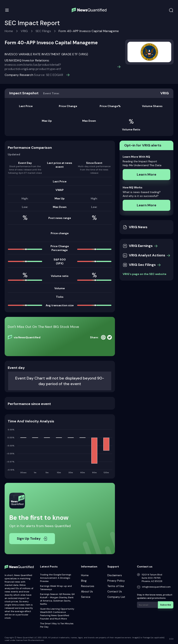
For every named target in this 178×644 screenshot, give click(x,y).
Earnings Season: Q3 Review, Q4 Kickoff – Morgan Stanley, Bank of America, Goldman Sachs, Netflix (57, 599)
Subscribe (166, 604)
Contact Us (115, 591)
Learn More (147, 174)
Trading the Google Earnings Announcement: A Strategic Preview (56, 578)
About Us (87, 591)
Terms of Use (116, 586)
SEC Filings (43, 31)
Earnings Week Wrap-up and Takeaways (56, 588)
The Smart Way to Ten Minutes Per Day (57, 625)
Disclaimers (115, 575)
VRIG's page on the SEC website (145, 274)
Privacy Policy (116, 581)
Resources (88, 586)
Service (86, 597)
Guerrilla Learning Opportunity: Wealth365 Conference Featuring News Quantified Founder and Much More (57, 614)
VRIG (24, 31)
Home (9, 31)
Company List (116, 597)
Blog (84, 581)
